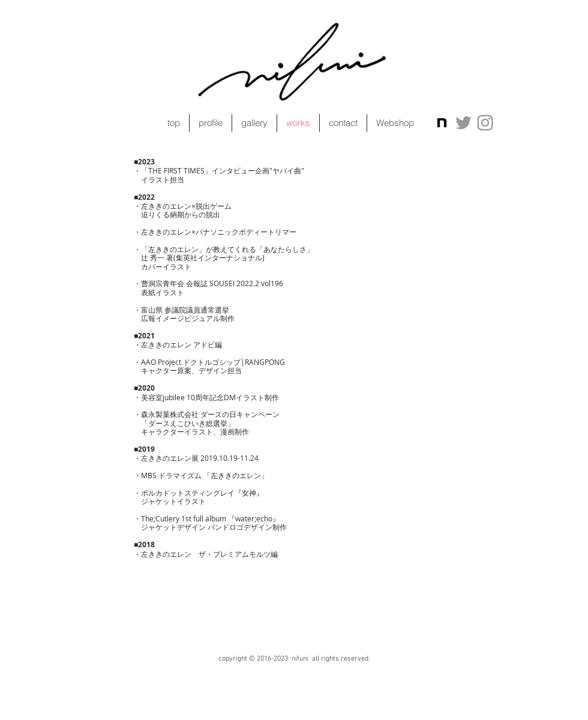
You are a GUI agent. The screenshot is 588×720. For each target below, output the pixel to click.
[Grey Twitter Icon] (463, 123)
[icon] (442, 123)
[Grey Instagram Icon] (485, 123)
